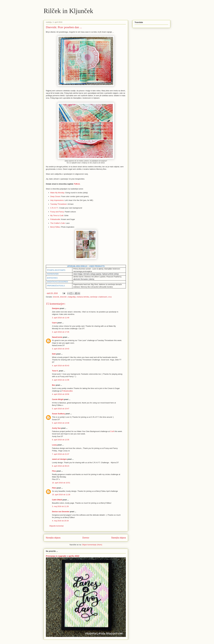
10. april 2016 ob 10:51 (61, 483)
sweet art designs (59, 459)
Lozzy (54, 445)
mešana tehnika (83, 297)
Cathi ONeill (57, 500)
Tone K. (55, 371)
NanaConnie (57, 337)
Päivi (54, 488)
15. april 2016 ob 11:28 (61, 495)
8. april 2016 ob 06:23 (61, 466)
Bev (54, 385)
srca (110, 297)
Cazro (54, 323)
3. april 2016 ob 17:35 (61, 332)
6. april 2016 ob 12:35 (61, 440)
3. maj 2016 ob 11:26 (60, 506)
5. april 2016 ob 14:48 (61, 423)
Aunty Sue (56, 428)
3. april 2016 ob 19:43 (61, 349)
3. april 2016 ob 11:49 (61, 318)
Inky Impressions (57, 200)
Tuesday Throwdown (59, 204)
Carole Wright (58, 399)
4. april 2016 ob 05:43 (61, 366)
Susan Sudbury (58, 414)
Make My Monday (57, 193)
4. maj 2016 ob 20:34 (60, 521)
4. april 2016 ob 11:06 (61, 380)
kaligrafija (72, 297)
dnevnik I (64, 297)
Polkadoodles (67, 391)
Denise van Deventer (61, 512)
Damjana (56, 308)
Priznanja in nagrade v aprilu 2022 (63, 556)
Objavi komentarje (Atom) (92, 545)
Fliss (54, 471)
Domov (86, 538)
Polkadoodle (55, 219)
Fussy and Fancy (57, 212)
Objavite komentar (57, 526)
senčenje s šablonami (99, 297)
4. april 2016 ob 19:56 (61, 394)
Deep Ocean (55, 196)
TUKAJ (77, 184)
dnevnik (56, 297)
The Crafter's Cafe (58, 223)
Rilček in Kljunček (68, 11)
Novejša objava (53, 538)
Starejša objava (119, 538)
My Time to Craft (57, 216)
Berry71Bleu (55, 227)
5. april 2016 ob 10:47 (61, 409)
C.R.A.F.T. (54, 208)
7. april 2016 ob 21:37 (61, 454)
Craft (112, 431)
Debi (54, 354)
